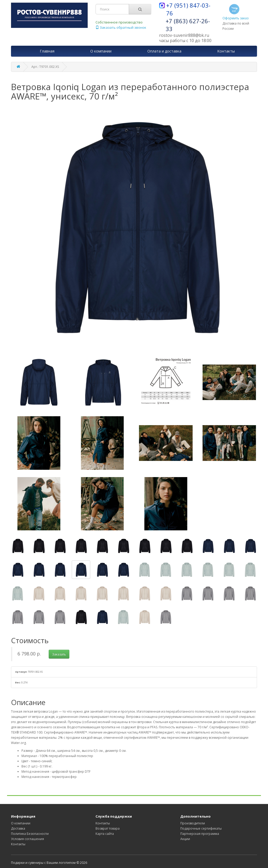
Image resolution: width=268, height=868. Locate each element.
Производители (193, 823)
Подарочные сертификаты (201, 828)
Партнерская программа (200, 834)
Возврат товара (108, 828)
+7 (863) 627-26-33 (188, 25)
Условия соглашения (27, 839)
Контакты (18, 844)
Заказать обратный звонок (121, 27)
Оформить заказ (235, 11)
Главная (47, 51)
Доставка (18, 828)
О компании (21, 823)
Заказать (59, 654)
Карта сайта (105, 834)
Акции (185, 839)
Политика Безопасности (30, 834)
